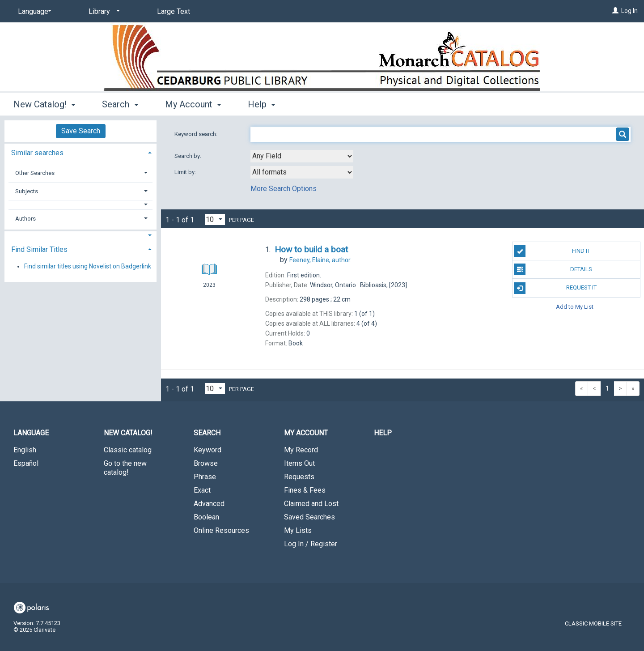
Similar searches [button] (37, 153)
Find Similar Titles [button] (39, 249)
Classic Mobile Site (593, 623)
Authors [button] (25, 219)
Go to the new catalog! (125, 468)
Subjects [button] (27, 191)
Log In (629, 11)
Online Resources (221, 530)
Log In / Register (311, 544)
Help (383, 433)
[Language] (33, 12)
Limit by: (186, 172)
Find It (552, 251)
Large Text (174, 11)
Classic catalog (128, 450)
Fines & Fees (305, 490)
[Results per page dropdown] (215, 219)
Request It (555, 288)
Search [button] (120, 104)
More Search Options (284, 189)
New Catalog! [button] (44, 104)
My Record (301, 450)
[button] (81, 205)
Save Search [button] (81, 131)
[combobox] (302, 156)
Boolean (206, 517)
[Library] (103, 12)
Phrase (205, 477)
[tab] (80, 152)
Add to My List (575, 307)
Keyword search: (197, 134)
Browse (206, 463)
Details (553, 269)
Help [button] (261, 104)
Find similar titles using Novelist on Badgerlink (88, 266)
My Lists (298, 530)
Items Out (299, 463)
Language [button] (31, 433)
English (25, 450)
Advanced (209, 504)
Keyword (208, 450)
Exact (202, 490)
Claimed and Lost (311, 504)
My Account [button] (193, 104)
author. (320, 260)
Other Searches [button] (35, 173)
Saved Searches (309, 517)
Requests (299, 477)
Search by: (189, 156)
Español (26, 463)
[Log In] (615, 11)
